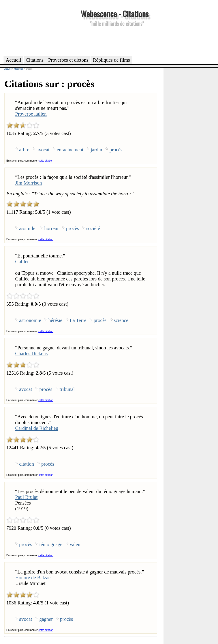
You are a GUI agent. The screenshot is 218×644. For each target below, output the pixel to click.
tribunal (67, 389)
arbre (24, 150)
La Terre (78, 320)
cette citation (46, 161)
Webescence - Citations (115, 14)
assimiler (28, 228)
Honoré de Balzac (33, 578)
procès (116, 150)
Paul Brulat (26, 497)
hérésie (55, 320)
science (121, 320)
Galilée (22, 262)
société (93, 228)
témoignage (51, 544)
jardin (96, 150)
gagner (46, 619)
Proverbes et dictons (68, 60)
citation (27, 464)
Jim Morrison (29, 183)
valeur (76, 544)
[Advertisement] (115, 41)
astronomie (30, 320)
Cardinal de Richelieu (37, 428)
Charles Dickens (31, 353)
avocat (43, 150)
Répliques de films (111, 60)
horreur (52, 228)
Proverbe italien (31, 114)
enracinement (70, 150)
